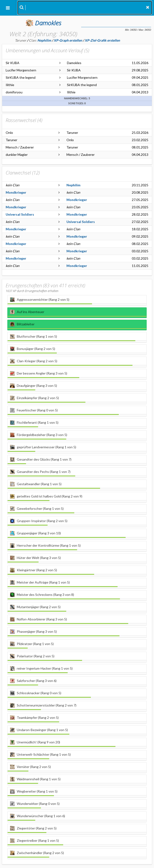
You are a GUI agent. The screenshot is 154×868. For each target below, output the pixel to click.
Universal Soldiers (20, 214)
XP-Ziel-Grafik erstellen (102, 40)
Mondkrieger (16, 192)
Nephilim (73, 185)
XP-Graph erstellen (68, 40)
